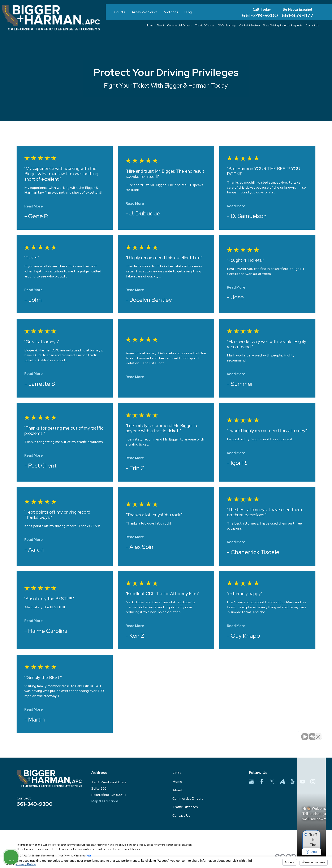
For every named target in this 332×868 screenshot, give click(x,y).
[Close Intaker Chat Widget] (318, 734)
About (178, 790)
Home (177, 782)
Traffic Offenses (185, 807)
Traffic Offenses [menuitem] (205, 26)
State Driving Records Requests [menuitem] (283, 26)
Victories (171, 12)
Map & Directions (105, 801)
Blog (188, 12)
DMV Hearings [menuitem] (227, 26)
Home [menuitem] (150, 26)
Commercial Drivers (188, 799)
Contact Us (181, 816)
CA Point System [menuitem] (250, 26)
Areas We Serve (145, 12)
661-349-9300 (260, 15)
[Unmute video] (258, 734)
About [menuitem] (160, 26)
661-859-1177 (297, 15)
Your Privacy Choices (74, 856)
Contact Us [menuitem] (312, 26)
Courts (120, 12)
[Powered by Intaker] (296, 859)
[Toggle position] (309, 734)
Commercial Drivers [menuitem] (180, 26)
